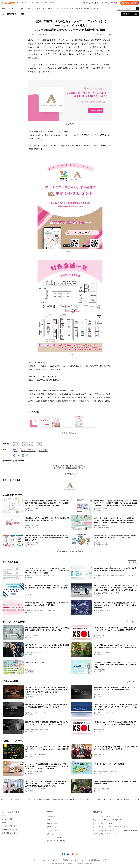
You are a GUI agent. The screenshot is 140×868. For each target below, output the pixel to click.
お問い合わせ (70, 474)
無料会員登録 (52, 816)
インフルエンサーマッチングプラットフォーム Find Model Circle (115, 830)
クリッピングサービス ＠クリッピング (106, 816)
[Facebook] (14, 455)
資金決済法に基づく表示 (98, 860)
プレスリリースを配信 (90, 3)
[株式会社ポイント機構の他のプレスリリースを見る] (130, 14)
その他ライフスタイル (28, 450)
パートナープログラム (51, 860)
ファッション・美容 (33, 9)
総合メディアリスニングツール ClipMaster (107, 820)
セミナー (50, 844)
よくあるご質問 (53, 830)
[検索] (137, 9)
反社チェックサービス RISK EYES (105, 834)
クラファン (94, 9)
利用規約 (65, 860)
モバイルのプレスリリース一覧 (20, 800)
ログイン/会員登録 (130, 3)
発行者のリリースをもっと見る (70, 551)
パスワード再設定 (53, 823)
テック (72, 9)
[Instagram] (72, 854)
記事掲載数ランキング (9, 829)
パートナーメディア (9, 826)
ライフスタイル (47, 9)
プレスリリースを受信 (109, 3)
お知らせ (50, 834)
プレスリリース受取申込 (56, 837)
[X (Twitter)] (19, 455)
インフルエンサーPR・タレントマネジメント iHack (110, 827)
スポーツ (57, 9)
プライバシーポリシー (78, 860)
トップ (3, 800)
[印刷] (27, 455)
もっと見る (132, 562)
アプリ (16, 450)
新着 (4, 9)
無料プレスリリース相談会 (56, 841)
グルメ (17, 9)
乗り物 (86, 9)
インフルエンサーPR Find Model (104, 823)
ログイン (50, 820)
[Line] (23, 455)
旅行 (23, 9)
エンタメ (10, 9)
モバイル (79, 9)
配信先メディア (7, 822)
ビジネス (65, 9)
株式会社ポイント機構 (104, 35)
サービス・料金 (7, 819)
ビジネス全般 (43, 450)
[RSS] (77, 854)
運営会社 (37, 860)
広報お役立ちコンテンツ (10, 833)
